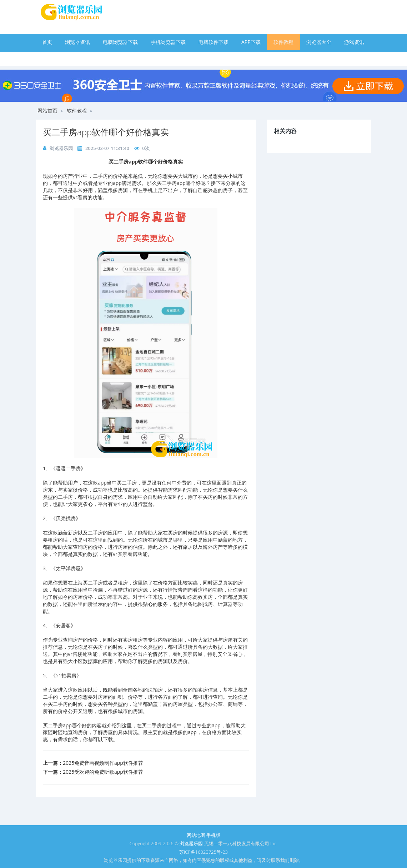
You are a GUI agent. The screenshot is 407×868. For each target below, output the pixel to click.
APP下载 (251, 42)
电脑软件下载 (213, 42)
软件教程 (283, 42)
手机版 (213, 835)
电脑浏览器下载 (120, 42)
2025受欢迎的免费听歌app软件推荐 (103, 772)
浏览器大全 (319, 42)
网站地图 (196, 835)
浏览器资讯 (77, 42)
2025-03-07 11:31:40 (107, 148)
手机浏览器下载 (168, 42)
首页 (47, 42)
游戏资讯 (354, 42)
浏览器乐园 (61, 148)
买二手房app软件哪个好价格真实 (106, 132)
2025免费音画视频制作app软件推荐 (103, 763)
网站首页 (47, 111)
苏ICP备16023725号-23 (203, 852)
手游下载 (52, 58)
